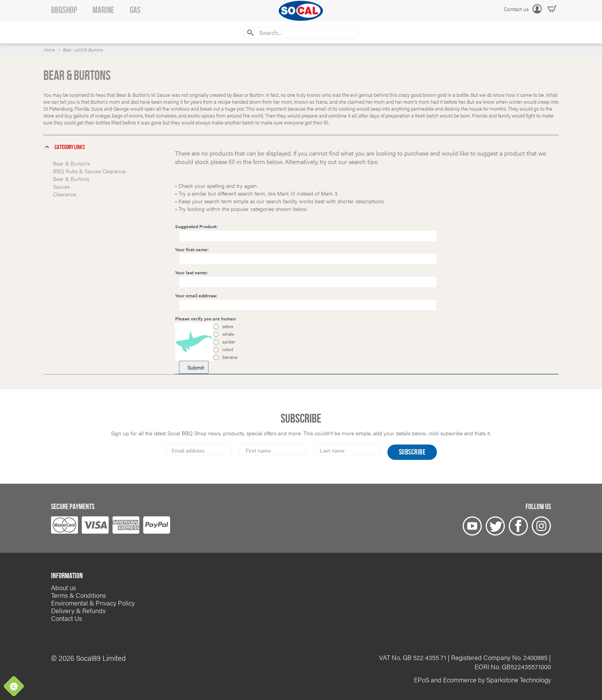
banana (225, 357)
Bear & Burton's (71, 163)
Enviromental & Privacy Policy (93, 603)
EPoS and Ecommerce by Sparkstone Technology (482, 680)
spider (224, 342)
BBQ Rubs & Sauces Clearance (89, 171)
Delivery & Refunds (78, 610)
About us (64, 587)
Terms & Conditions (79, 595)
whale (224, 334)
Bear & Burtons (71, 179)
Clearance (64, 194)
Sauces (61, 186)
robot (223, 349)
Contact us (516, 9)
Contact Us (67, 618)
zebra (223, 326)
